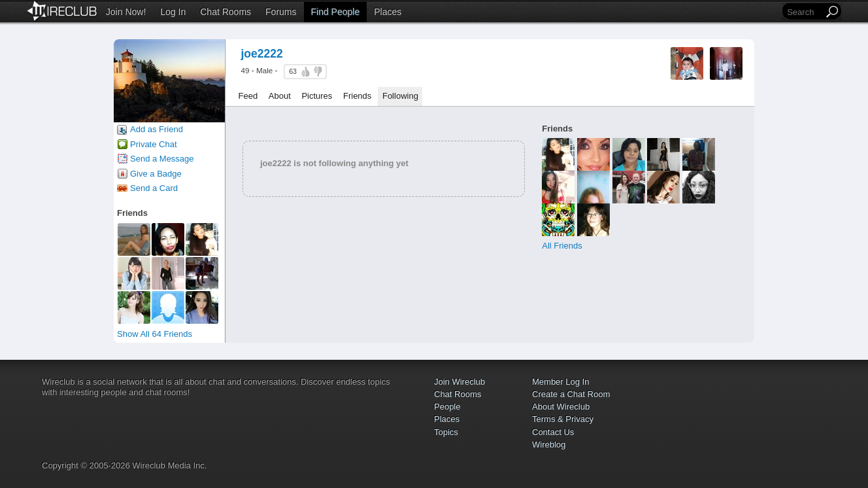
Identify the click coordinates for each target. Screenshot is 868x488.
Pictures (317, 96)
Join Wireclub (459, 382)
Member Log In (560, 382)
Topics (446, 432)
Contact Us (553, 432)
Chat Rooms (225, 12)
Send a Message (162, 159)
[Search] (804, 12)
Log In (173, 12)
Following (400, 96)
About (280, 96)
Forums (281, 12)
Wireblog (549, 444)
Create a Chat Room (571, 394)
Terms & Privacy (563, 419)
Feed (248, 96)
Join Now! (126, 12)
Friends (357, 96)
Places (388, 12)
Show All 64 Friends (155, 334)
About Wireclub (561, 407)
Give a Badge (156, 174)
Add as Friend (157, 129)
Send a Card (154, 188)
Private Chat (154, 144)
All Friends (562, 246)
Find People (336, 12)
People (447, 407)
